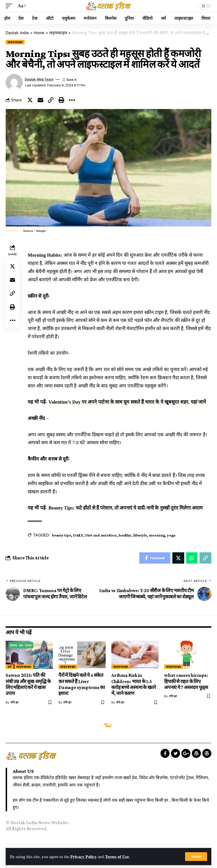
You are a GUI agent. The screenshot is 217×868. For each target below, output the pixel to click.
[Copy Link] (51, 100)
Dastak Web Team (39, 79)
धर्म (10, 667)
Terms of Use (117, 857)
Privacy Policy (83, 857)
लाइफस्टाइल (15, 42)
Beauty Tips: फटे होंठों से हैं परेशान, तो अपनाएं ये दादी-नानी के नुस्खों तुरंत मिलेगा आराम (125, 508)
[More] (72, 100)
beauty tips (61, 535)
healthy (125, 535)
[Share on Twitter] (30, 100)
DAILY (78, 535)
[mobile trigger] (10, 6)
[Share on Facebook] (155, 558)
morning (157, 535)
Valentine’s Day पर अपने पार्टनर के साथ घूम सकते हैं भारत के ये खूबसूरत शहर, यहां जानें (127, 402)
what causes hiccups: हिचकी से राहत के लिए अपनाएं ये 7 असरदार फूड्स (186, 681)
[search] (191, 6)
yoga (171, 535)
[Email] (40, 100)
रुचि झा (15, 702)
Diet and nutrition (101, 535)
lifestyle (140, 535)
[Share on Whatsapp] (192, 558)
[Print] (61, 100)
